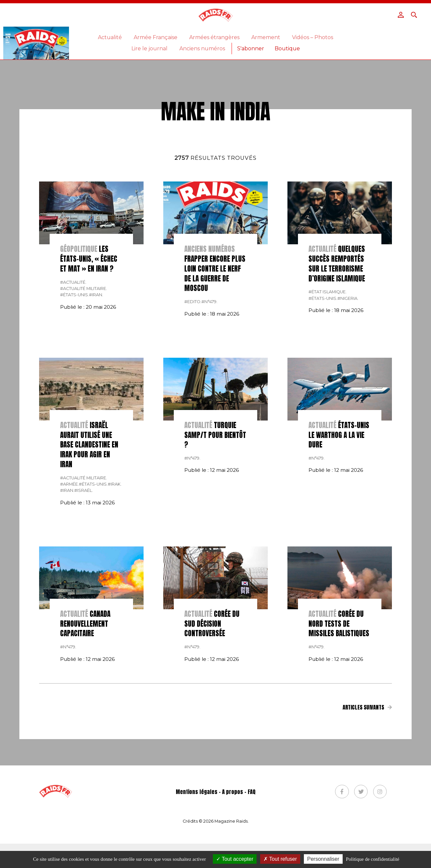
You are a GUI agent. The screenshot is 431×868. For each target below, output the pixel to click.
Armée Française (156, 37)
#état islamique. (328, 384)
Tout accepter (235, 859)
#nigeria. (348, 390)
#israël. (84, 582)
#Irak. (115, 576)
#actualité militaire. (84, 380)
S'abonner (251, 48)
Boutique (287, 48)
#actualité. (73, 374)
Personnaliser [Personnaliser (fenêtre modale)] (323, 859)
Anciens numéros (202, 48)
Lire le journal (149, 48)
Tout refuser (280, 859)
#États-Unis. (75, 386)
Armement (266, 37)
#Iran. (96, 386)
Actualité (110, 37)
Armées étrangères (214, 37)
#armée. (69, 576)
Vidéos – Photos (313, 37)
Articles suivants (367, 799)
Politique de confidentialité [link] (373, 859)
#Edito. (193, 393)
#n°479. (209, 393)
